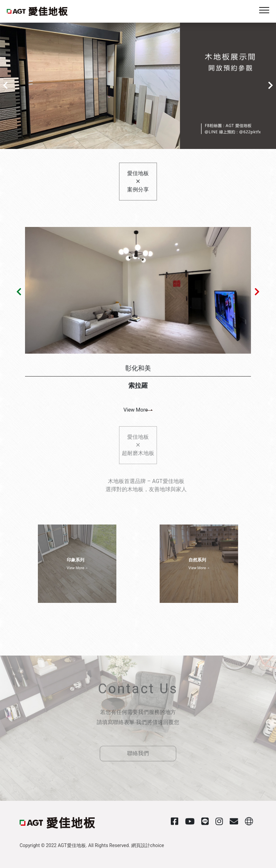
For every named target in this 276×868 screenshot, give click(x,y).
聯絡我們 (138, 746)
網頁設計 (141, 845)
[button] (4, 86)
